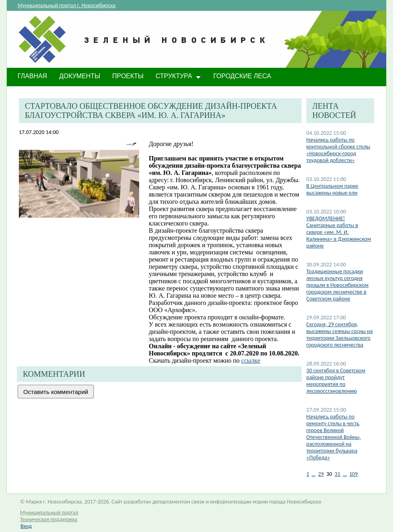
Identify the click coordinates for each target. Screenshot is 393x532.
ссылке (251, 360)
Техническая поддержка (49, 519)
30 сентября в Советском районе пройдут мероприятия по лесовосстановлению (336, 381)
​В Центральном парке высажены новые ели (332, 189)
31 (337, 474)
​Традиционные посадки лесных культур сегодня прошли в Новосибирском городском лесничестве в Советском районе (337, 285)
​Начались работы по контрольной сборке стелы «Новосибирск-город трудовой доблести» (338, 150)
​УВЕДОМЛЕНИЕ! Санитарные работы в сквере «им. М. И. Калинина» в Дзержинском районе (339, 232)
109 (353, 474)
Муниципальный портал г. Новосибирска (67, 5)
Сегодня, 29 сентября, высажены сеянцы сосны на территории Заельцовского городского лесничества (340, 335)
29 (321, 474)
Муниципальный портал (49, 513)
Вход (26, 526)
